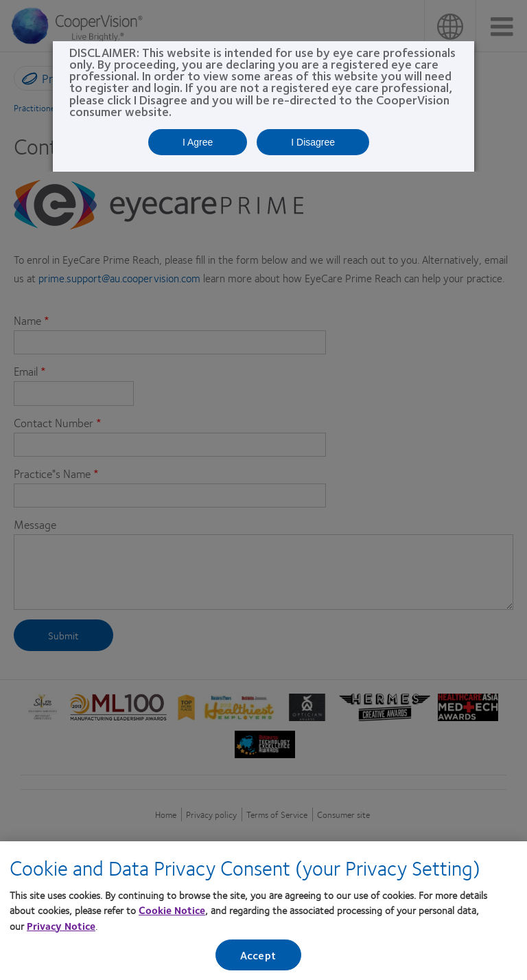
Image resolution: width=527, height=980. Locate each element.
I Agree (198, 142)
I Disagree (313, 142)
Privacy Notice (61, 926)
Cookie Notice (172, 911)
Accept (258, 955)
